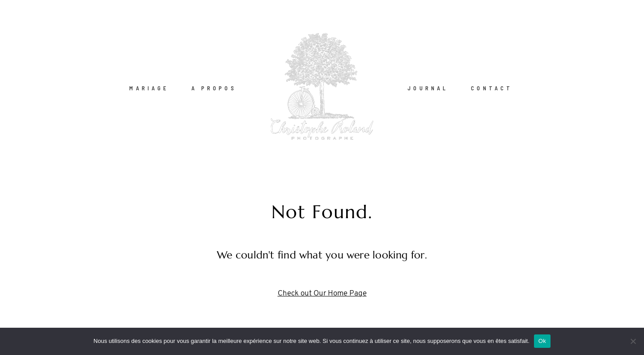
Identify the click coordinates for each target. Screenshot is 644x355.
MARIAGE (149, 88)
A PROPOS (214, 88)
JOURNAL (428, 88)
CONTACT (492, 88)
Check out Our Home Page (322, 294)
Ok (542, 341)
